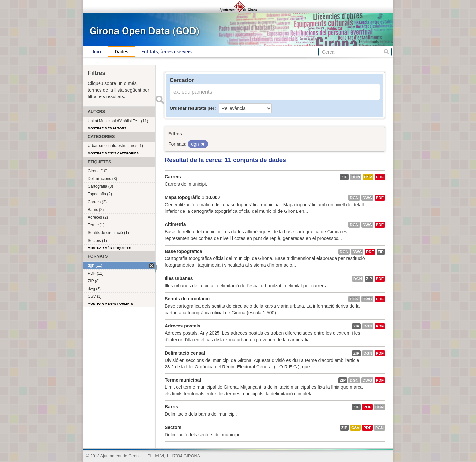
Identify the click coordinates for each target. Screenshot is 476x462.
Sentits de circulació (187, 299)
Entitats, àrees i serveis (167, 52)
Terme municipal (183, 380)
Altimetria (175, 224)
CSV (368, 177)
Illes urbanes (179, 278)
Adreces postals (182, 326)
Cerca (387, 52)
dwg (367, 198)
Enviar (160, 100)
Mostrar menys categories (113, 153)
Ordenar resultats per (192, 108)
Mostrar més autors (107, 128)
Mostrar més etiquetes (109, 248)
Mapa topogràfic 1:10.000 (192, 197)
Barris (171, 407)
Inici (97, 52)
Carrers (173, 177)
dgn (356, 177)
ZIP (344, 177)
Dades (121, 52)
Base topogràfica (183, 251)
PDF (380, 177)
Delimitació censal (185, 353)
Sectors (173, 427)
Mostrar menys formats (110, 304)
